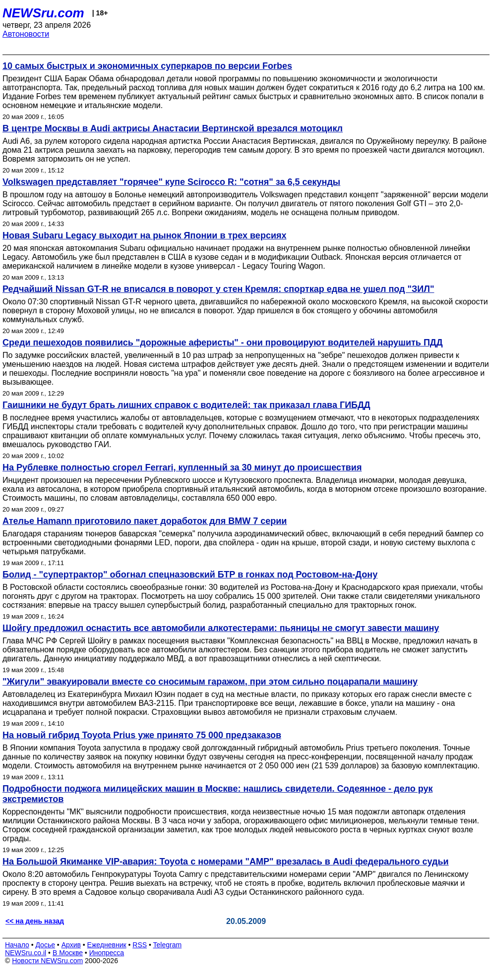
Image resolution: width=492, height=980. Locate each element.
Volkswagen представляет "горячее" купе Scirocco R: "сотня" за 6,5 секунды (171, 182)
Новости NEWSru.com (47, 961)
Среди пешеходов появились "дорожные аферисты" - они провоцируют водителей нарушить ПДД (222, 343)
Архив (71, 945)
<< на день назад (35, 921)
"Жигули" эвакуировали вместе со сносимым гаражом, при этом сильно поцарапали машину (210, 682)
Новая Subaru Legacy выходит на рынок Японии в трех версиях (144, 235)
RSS (140, 945)
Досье (45, 945)
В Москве (68, 953)
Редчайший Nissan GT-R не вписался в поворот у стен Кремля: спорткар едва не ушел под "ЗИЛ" (218, 289)
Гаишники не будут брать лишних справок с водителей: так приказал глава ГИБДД (186, 405)
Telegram (168, 945)
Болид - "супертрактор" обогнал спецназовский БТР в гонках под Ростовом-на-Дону (190, 575)
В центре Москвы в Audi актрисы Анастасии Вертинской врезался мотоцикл (173, 128)
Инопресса (107, 953)
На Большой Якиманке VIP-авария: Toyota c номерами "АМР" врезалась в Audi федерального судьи (226, 862)
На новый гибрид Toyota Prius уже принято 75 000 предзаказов (142, 735)
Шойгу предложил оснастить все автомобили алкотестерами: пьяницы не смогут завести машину (221, 628)
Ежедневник (107, 945)
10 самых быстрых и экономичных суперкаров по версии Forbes (147, 66)
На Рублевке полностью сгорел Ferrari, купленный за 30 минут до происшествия (182, 467)
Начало (17, 945)
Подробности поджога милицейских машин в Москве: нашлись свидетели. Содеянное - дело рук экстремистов (217, 794)
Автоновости (26, 34)
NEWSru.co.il (26, 953)
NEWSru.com (43, 13)
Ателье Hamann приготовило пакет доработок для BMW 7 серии (145, 521)
